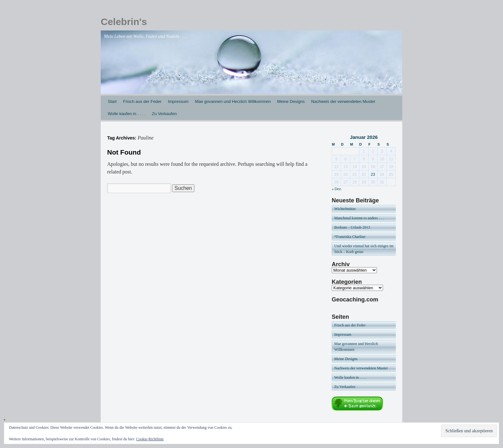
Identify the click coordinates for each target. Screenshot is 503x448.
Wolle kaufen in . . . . (127, 114)
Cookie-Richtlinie (150, 439)
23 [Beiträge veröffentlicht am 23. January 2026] (373, 174)
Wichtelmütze (345, 209)
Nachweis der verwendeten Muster (343, 101)
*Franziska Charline (350, 237)
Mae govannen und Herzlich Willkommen (233, 101)
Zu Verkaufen (164, 114)
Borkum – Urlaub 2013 (352, 227)
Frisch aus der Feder (142, 101)
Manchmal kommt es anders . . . (359, 218)
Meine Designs (291, 101)
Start (112, 101)
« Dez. (337, 189)
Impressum (178, 101)
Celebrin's (124, 22)
